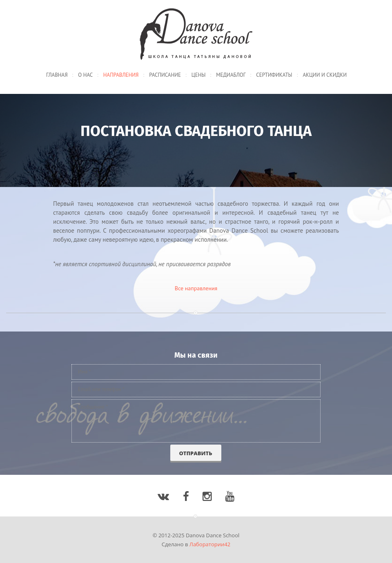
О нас (85, 75)
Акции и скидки (325, 75)
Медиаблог (231, 75)
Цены (199, 75)
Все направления (196, 288)
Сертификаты (274, 75)
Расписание (165, 75)
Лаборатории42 (210, 544)
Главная (57, 75)
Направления (121, 75)
